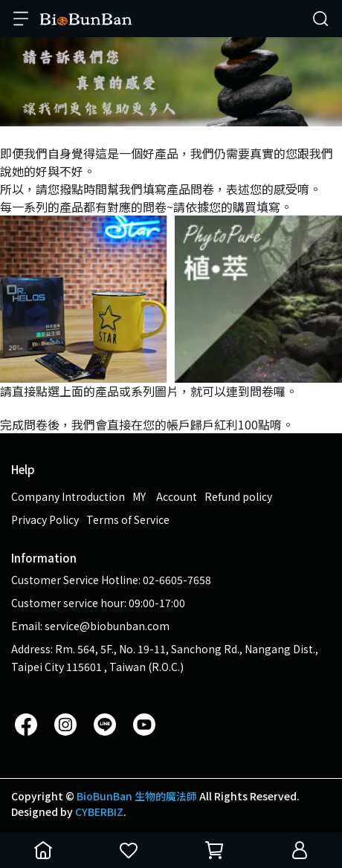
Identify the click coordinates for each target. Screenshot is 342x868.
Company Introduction (68, 496)
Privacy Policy (45, 519)
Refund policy (238, 496)
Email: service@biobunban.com (90, 626)
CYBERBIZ (99, 812)
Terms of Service (128, 519)
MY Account (165, 496)
